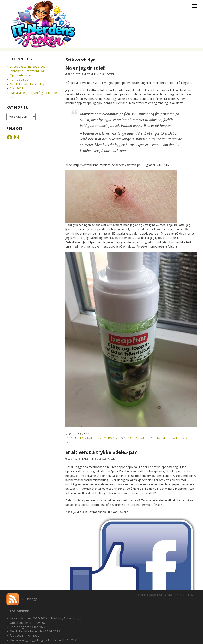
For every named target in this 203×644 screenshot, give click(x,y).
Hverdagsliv (110, 438)
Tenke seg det (20, 79)
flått (152, 438)
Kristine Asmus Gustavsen (99, 74)
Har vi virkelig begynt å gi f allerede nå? (36, 640)
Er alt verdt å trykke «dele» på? (101, 452)
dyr (136, 438)
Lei (180, 438)
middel (187, 438)
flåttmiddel (163, 438)
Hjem (99, 438)
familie (143, 438)
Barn (83, 438)
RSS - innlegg (22, 599)
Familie (91, 438)
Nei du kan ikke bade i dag (27, 84)
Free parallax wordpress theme (167, 595)
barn (130, 438)
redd (68, 442)
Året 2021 (17, 88)
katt (175, 438)
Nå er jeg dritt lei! (86, 68)
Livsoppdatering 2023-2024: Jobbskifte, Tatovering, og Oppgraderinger (29, 71)
